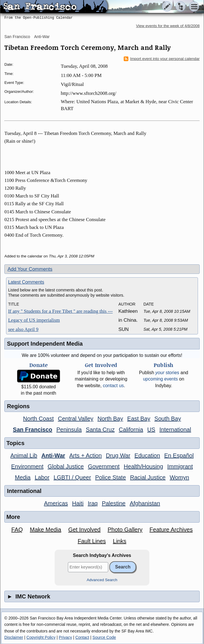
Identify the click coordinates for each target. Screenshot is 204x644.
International (175, 430)
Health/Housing (143, 466)
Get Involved (84, 530)
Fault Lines (92, 541)
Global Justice (66, 466)
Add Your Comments (30, 269)
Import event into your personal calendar (162, 59)
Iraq (93, 503)
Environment (27, 466)
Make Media (46, 530)
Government (104, 466)
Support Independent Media (45, 344)
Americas (56, 503)
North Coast (38, 419)
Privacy (65, 637)
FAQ (17, 530)
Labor (42, 477)
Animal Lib (24, 455)
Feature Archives (171, 530)
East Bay (139, 419)
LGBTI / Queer (72, 477)
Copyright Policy (41, 637)
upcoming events (160, 379)
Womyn (179, 477)
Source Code (104, 637)
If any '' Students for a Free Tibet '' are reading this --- (60, 311)
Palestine (114, 503)
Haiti (78, 503)
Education (147, 455)
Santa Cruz (100, 430)
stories (167, 373)
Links (120, 541)
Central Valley (76, 419)
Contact (82, 637)
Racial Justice (148, 477)
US (151, 430)
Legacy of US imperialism (34, 320)
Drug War (118, 455)
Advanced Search (102, 580)
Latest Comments (26, 282)
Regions (18, 406)
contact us (113, 386)
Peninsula (69, 430)
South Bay (168, 419)
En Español (179, 455)
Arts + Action (86, 455)
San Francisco (17, 37)
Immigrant (180, 466)
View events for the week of (168, 26)
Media (23, 477)
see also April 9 (23, 329)
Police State (111, 477)
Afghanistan (145, 503)
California (131, 430)
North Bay (110, 419)
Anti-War (42, 37)
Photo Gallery (125, 530)
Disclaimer (14, 637)
